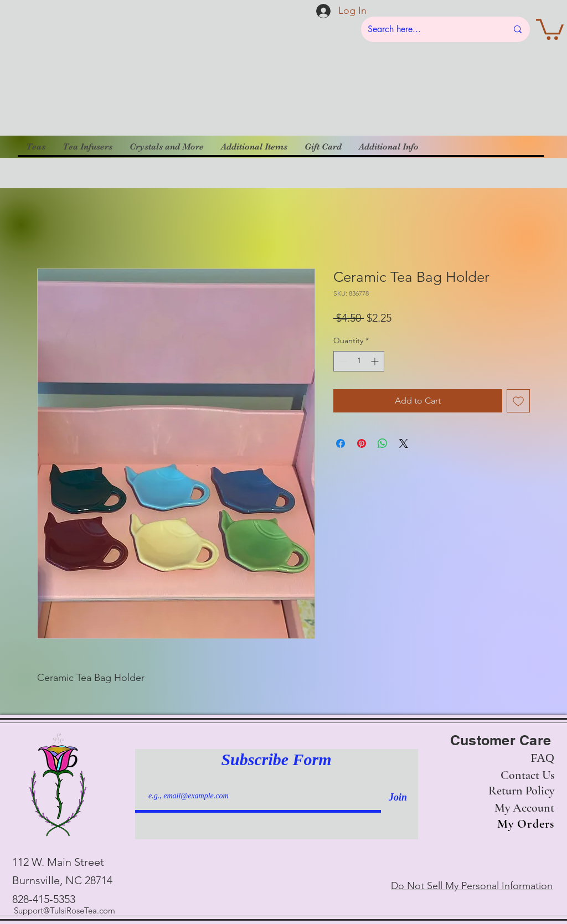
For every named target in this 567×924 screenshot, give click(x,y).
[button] (550, 28)
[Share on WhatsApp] (383, 443)
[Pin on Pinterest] (362, 443)
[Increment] (376, 361)
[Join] (398, 797)
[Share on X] (404, 443)
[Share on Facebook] (341, 443)
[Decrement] (342, 361)
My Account (524, 808)
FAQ (543, 758)
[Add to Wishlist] (518, 401)
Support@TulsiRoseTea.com (65, 910)
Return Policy (521, 791)
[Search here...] (429, 29)
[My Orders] (522, 824)
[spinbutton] (359, 361)
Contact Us (527, 775)
